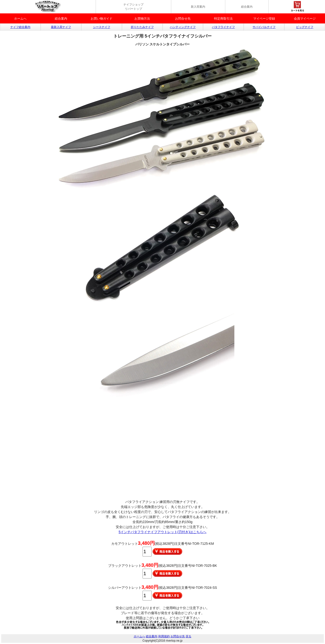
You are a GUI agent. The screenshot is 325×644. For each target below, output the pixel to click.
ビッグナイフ (305, 27)
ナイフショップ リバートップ (133, 7)
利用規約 (164, 636)
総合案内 (247, 7)
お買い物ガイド (102, 19)
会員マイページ (305, 19)
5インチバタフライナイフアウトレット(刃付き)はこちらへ (162, 532)
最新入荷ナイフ (61, 27)
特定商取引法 (223, 19)
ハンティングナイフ (183, 27)
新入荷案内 (198, 7)
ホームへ (20, 19)
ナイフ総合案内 (20, 27)
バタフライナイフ (223, 27)
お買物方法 (142, 19)
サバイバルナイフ (264, 27)
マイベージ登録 (264, 19)
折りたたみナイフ (142, 27)
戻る (188, 636)
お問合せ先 (183, 19)
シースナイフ (102, 27)
